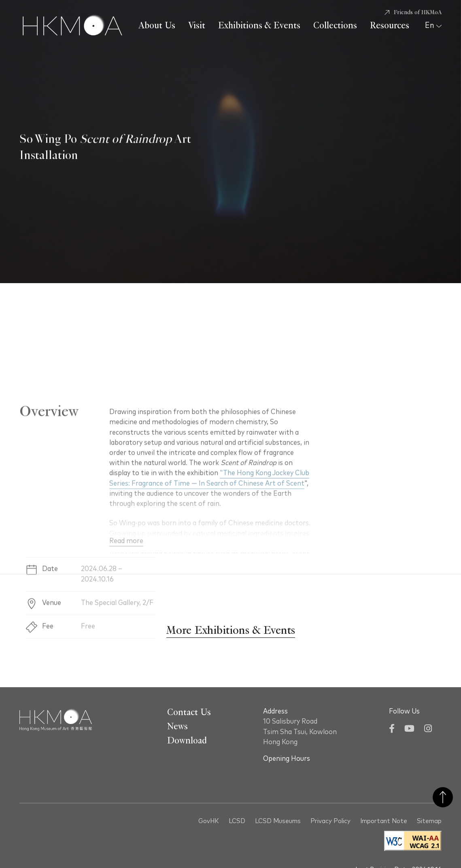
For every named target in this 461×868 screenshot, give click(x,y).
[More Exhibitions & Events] (230, 631)
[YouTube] (409, 729)
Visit (197, 25)
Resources (390, 25)
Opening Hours (287, 759)
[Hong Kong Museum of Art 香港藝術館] (72, 26)
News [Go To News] (177, 726)
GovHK (209, 821)
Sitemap (429, 821)
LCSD (237, 821)
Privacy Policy (330, 821)
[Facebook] (392, 729)
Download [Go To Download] (187, 741)
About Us (157, 25)
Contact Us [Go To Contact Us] (189, 712)
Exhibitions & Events (259, 25)
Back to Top (443, 797)
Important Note (384, 821)
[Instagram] (428, 729)
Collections (335, 25)
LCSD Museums (278, 821)
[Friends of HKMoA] (413, 13)
